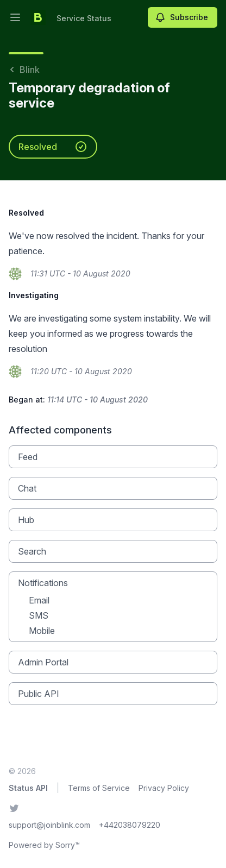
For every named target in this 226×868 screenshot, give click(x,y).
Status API (28, 788)
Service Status (84, 18)
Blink (24, 70)
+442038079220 (130, 825)
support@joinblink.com (49, 825)
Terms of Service (99, 788)
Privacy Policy (164, 788)
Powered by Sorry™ (44, 845)
